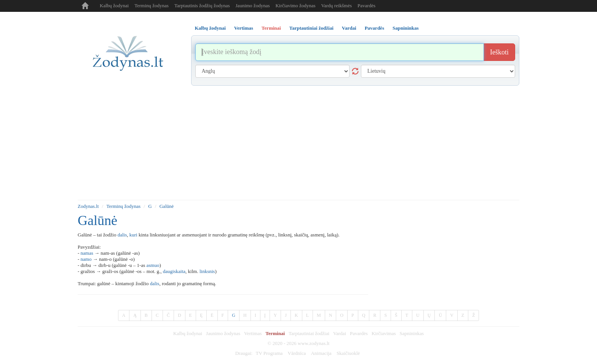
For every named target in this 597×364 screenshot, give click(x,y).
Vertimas (253, 333)
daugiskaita (174, 271)
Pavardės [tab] (374, 28)
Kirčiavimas (384, 333)
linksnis (207, 271)
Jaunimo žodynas (253, 6)
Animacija (321, 353)
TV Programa (269, 353)
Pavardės (366, 6)
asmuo (153, 265)
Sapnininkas (412, 333)
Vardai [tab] (349, 28)
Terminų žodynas (152, 6)
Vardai (340, 333)
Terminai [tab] (271, 28)
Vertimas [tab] (244, 28)
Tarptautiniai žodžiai (309, 333)
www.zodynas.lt (314, 343)
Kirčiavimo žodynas (295, 6)
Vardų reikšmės (337, 6)
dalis (122, 235)
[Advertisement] (298, 143)
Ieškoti (499, 52)
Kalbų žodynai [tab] (210, 28)
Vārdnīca (297, 353)
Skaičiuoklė (348, 353)
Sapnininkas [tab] (406, 28)
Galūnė (167, 206)
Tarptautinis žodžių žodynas (202, 6)
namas (87, 253)
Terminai (275, 333)
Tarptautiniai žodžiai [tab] (311, 28)
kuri (133, 235)
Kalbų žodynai (114, 6)
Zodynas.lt (88, 206)
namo (86, 259)
